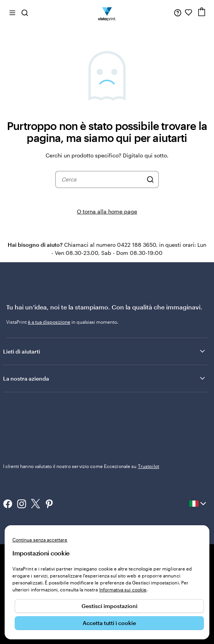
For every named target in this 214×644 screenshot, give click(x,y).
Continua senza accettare (40, 540)
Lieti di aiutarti (105, 351)
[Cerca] (150, 179)
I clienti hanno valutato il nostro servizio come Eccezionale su (81, 466)
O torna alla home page (107, 211)
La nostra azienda (105, 378)
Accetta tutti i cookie (109, 623)
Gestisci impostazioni (110, 606)
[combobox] (102, 179)
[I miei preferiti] (189, 12)
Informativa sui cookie (123, 589)
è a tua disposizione (49, 322)
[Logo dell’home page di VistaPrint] (107, 12)
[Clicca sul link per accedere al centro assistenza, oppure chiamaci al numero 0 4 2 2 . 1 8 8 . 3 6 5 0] (178, 12)
